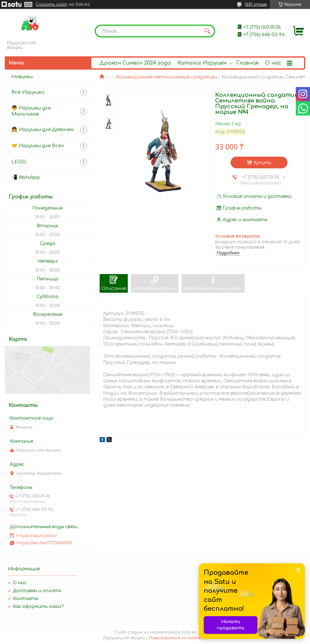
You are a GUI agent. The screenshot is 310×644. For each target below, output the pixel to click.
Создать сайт (51, 4)
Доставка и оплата (37, 591)
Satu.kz (189, 632)
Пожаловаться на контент (178, 638)
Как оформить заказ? (38, 606)
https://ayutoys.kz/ (37, 536)
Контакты (25, 599)
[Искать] (207, 31)
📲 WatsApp (26, 177)
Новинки (22, 77)
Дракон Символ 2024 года (135, 63)
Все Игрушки (28, 92)
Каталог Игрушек (202, 63)
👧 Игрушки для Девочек (43, 130)
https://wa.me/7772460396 (44, 543)
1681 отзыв (256, 4)
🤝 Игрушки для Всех (38, 146)
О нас (273, 63)
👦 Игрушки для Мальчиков (31, 111)
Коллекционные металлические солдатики (167, 77)
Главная (247, 63)
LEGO (19, 162)
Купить (262, 163)
